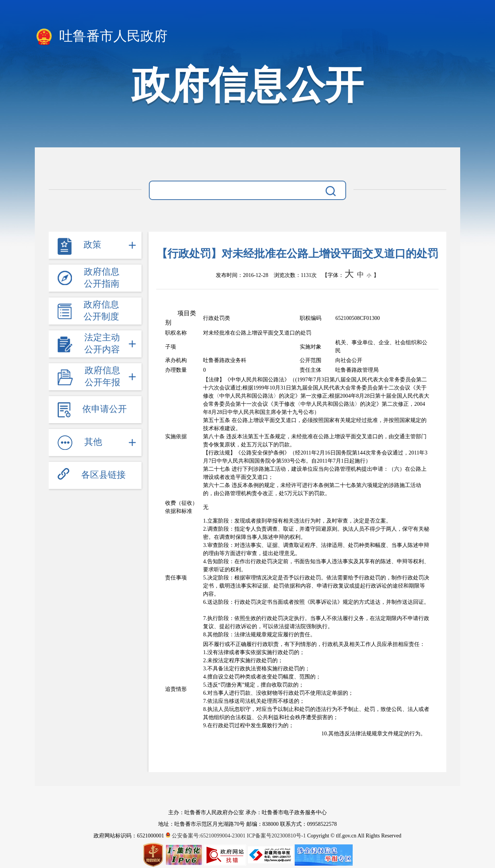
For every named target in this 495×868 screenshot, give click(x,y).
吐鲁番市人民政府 (101, 37)
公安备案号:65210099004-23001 (206, 836)
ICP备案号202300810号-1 (276, 836)
